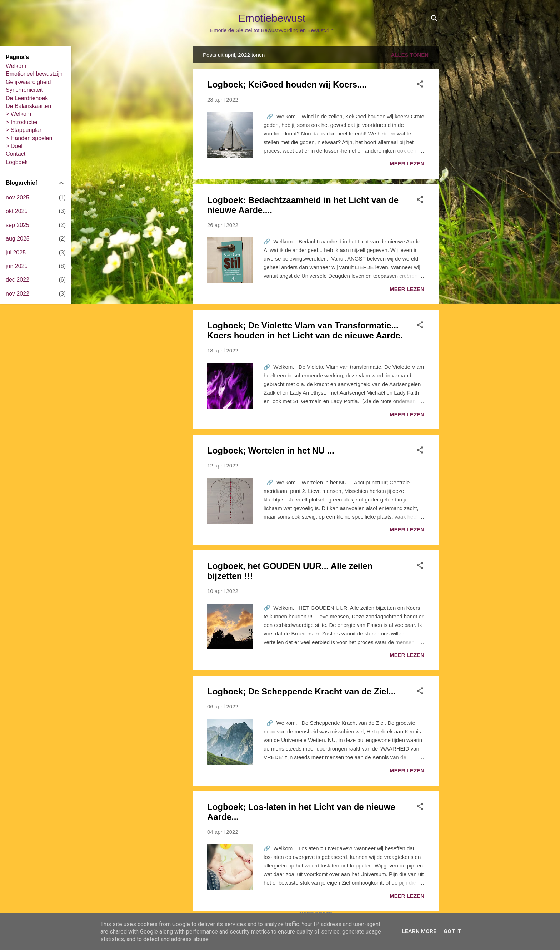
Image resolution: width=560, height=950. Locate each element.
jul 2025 (16, 253)
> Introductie (22, 122)
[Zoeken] (434, 19)
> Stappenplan (24, 130)
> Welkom (18, 114)
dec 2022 (17, 280)
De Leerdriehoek (27, 98)
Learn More (419, 931)
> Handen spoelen (29, 138)
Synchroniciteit (24, 90)
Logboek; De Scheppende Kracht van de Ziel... (301, 691)
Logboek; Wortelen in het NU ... (271, 451)
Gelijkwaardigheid (28, 82)
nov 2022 (17, 294)
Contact (16, 154)
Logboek (17, 162)
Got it (452, 931)
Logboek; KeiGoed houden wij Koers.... (287, 85)
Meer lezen (407, 164)
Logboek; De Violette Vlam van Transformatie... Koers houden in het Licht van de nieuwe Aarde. (305, 330)
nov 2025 (17, 197)
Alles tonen (410, 55)
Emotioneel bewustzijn (34, 74)
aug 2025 (18, 239)
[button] (420, 85)
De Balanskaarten (28, 106)
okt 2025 (17, 211)
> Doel (14, 146)
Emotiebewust (272, 18)
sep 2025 (17, 225)
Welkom (16, 66)
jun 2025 (17, 266)
